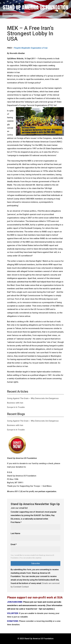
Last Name (15, 533)
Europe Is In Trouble (16, 407)
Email (14, 544)
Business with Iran (15, 403)
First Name (16, 522)
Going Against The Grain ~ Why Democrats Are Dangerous (33, 398)
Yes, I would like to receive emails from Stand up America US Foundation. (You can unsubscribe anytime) (32, 557)
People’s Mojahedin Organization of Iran (31, 48)
